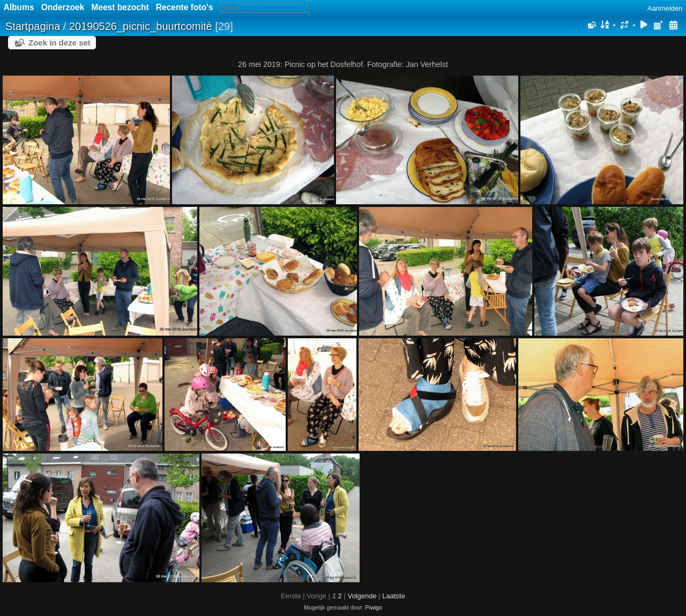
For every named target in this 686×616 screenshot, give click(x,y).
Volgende (362, 596)
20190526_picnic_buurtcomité (141, 26)
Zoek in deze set (59, 43)
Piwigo (374, 607)
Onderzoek (63, 7)
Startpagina (33, 26)
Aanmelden (665, 8)
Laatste (394, 596)
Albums (19, 7)
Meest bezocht (120, 7)
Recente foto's (185, 7)
